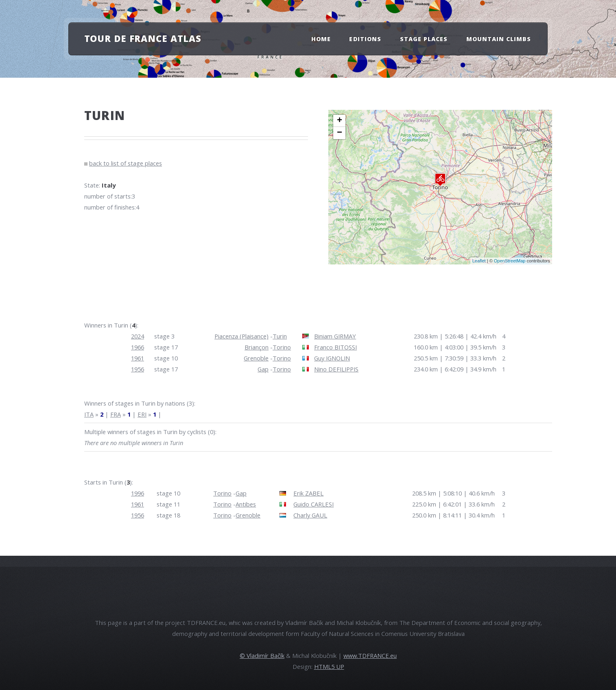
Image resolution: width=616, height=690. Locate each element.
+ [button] (340, 121)
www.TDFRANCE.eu (370, 655)
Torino (282, 347)
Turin (280, 336)
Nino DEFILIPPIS (336, 369)
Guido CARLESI (313, 504)
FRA (116, 414)
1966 (138, 347)
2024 (138, 336)
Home (321, 39)
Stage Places (424, 39)
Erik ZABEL (308, 493)
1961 (138, 358)
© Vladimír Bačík (262, 655)
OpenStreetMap (510, 261)
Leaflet (479, 261)
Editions (365, 39)
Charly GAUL (310, 515)
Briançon (257, 347)
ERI (142, 414)
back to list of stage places (126, 163)
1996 (138, 493)
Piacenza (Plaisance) (241, 336)
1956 (138, 369)
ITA (89, 414)
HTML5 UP (329, 666)
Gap (263, 369)
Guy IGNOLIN (332, 358)
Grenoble (256, 358)
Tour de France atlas (143, 38)
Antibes (246, 504)
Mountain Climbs (499, 39)
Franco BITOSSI (335, 347)
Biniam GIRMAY (335, 336)
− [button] (340, 133)
